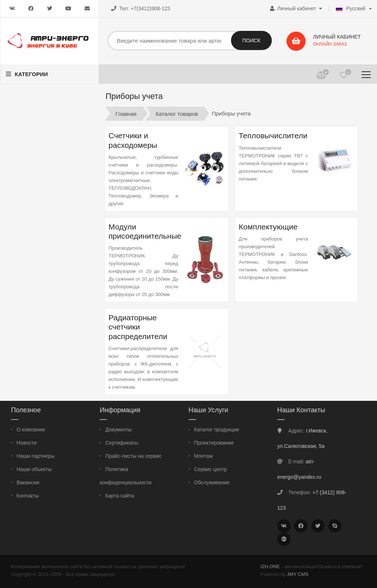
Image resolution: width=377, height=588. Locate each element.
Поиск (251, 40)
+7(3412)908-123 (150, 8)
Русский (351, 8)
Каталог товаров (177, 113)
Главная (126, 113)
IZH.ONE (270, 566)
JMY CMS (298, 574)
